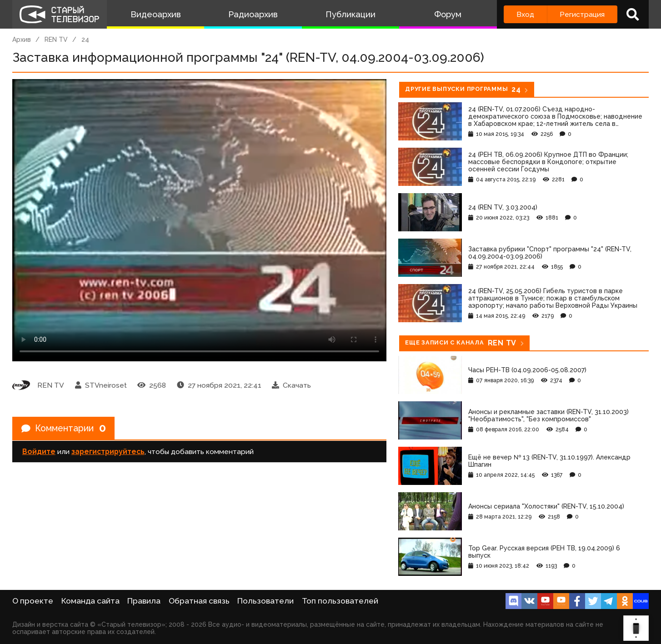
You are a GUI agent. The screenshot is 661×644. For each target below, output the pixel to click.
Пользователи (265, 601)
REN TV (56, 40)
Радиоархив (253, 14)
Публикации (351, 14)
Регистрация (582, 14)
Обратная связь (199, 601)
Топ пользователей (340, 601)
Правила (144, 601)
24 (85, 40)
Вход (525, 14)
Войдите (39, 452)
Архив (22, 40)
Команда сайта (90, 601)
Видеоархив (156, 14)
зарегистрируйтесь (108, 452)
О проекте (33, 601)
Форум (448, 14)
